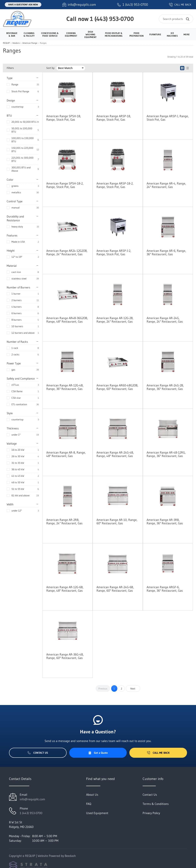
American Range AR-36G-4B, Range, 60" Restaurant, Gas (65, 656)
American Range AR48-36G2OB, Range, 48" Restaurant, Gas (67, 320)
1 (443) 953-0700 (112, 19)
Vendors (16, 43)
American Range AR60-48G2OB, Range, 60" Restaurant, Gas (117, 387)
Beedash (70, 856)
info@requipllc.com (32, 799)
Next (133, 688)
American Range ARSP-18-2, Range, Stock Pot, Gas (115, 185)
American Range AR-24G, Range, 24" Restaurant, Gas (165, 320)
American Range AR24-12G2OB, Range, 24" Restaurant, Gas (67, 252)
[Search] (176, 19)
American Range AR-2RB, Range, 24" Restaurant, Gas (64, 521)
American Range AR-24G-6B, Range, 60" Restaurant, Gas (115, 589)
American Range (30, 43)
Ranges (43, 43)
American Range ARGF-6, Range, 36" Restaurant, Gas (165, 589)
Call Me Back (158, 753)
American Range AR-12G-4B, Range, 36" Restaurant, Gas (65, 387)
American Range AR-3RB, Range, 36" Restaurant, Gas (165, 521)
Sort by (50, 68)
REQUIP (6, 43)
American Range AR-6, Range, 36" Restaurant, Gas (166, 252)
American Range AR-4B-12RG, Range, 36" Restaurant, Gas (166, 454)
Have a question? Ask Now (23, 5)
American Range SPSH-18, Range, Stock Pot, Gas (64, 118)
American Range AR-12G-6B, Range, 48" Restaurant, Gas (65, 589)
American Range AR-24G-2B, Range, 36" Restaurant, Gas (165, 387)
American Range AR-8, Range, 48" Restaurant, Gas (66, 454)
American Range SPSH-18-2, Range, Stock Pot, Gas (65, 185)
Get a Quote (98, 753)
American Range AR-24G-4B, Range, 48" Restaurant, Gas (115, 454)
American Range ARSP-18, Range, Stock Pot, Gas (114, 118)
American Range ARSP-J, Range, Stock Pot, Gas (168, 118)
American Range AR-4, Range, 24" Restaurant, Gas (166, 185)
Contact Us (38, 753)
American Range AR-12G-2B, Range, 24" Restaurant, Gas (115, 320)
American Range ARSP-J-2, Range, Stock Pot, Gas (114, 252)
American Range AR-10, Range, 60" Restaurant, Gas (117, 521)
